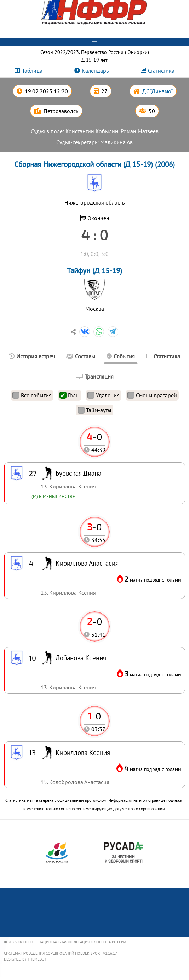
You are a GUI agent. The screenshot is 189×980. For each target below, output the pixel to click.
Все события (32, 395)
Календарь (95, 71)
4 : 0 (94, 235)
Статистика (161, 71)
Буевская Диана (78, 473)
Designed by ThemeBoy (25, 959)
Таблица (32, 71)
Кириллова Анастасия (87, 563)
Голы (70, 395)
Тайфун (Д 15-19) (94, 271)
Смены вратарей (152, 395)
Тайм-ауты (94, 410)
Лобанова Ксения (81, 658)
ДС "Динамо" (157, 91)
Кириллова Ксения (83, 752)
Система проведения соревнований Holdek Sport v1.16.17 (61, 953)
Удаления (104, 395)
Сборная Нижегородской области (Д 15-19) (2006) (94, 164)
